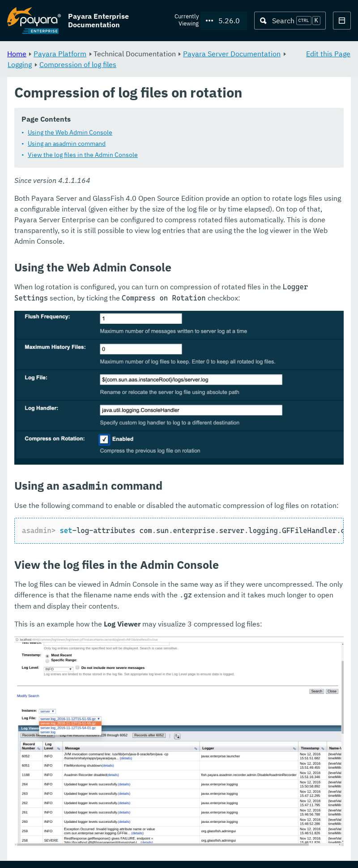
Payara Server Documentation (232, 54)
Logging (20, 64)
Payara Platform (60, 54)
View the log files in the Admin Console (83, 155)
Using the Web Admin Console (70, 133)
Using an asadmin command (67, 144)
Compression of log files (78, 64)
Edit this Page (328, 54)
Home (17, 54)
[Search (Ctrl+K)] (290, 21)
